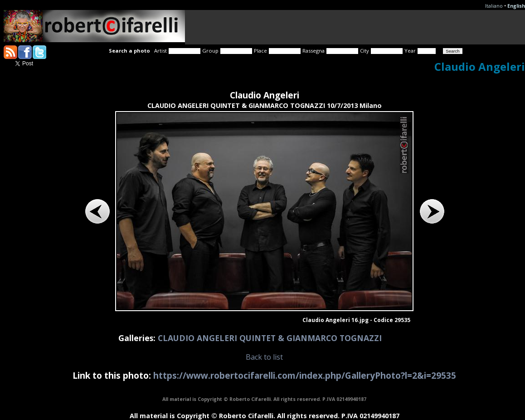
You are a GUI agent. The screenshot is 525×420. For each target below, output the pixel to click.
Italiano (494, 6)
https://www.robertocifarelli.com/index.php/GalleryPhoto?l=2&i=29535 (305, 375)
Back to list (264, 357)
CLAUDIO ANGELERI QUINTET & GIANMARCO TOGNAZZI (270, 338)
